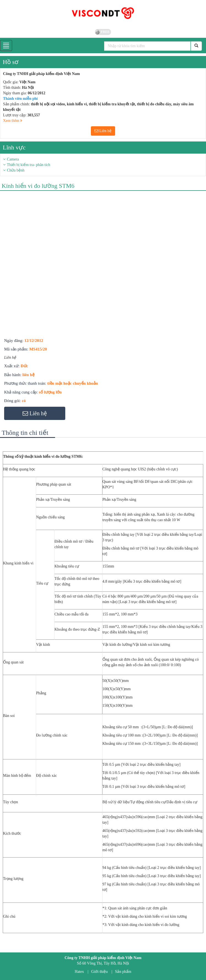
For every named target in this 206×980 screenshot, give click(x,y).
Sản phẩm (123, 972)
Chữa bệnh (16, 170)
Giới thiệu (99, 972)
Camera (13, 159)
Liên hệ (103, 131)
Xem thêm (13, 121)
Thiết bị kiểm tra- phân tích (29, 165)
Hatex (79, 972)
